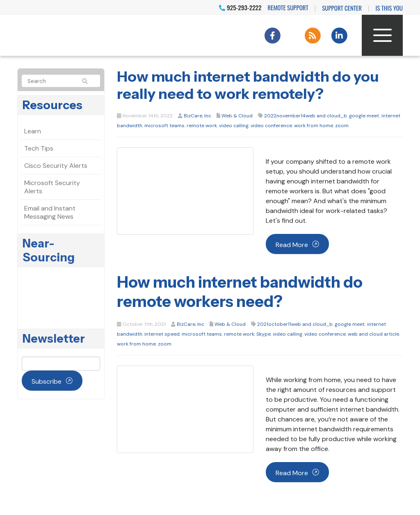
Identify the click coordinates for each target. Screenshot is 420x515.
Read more (292, 245)
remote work (202, 126)
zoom (342, 126)
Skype (264, 334)
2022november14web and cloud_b (306, 116)
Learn (33, 131)
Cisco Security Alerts (56, 166)
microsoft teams (164, 126)
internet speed (162, 334)
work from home (314, 126)
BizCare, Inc (197, 116)
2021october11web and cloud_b (295, 324)
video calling (234, 126)
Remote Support (288, 7)
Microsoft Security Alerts (52, 187)
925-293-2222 (240, 7)
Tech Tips (39, 148)
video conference (271, 126)
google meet (364, 116)
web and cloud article (373, 334)
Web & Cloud (237, 116)
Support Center (342, 8)
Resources (52, 105)
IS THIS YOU (389, 8)
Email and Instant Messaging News (50, 212)
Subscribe (47, 381)
